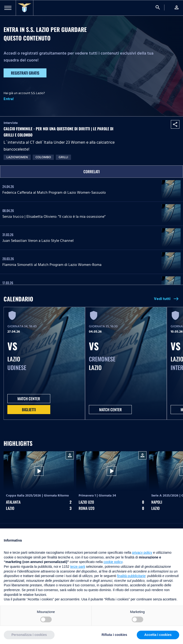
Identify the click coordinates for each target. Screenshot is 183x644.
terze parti (78, 567)
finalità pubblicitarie (131, 576)
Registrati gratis (25, 73)
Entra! (9, 99)
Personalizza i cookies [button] (29, 635)
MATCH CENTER (29, 399)
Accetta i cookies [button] (158, 635)
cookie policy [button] (113, 562)
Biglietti (29, 410)
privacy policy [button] (142, 553)
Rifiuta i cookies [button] (114, 635)
